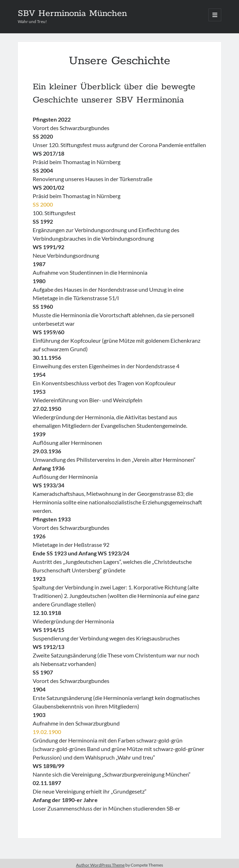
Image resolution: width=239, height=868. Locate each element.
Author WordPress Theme (100, 865)
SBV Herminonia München (72, 13)
